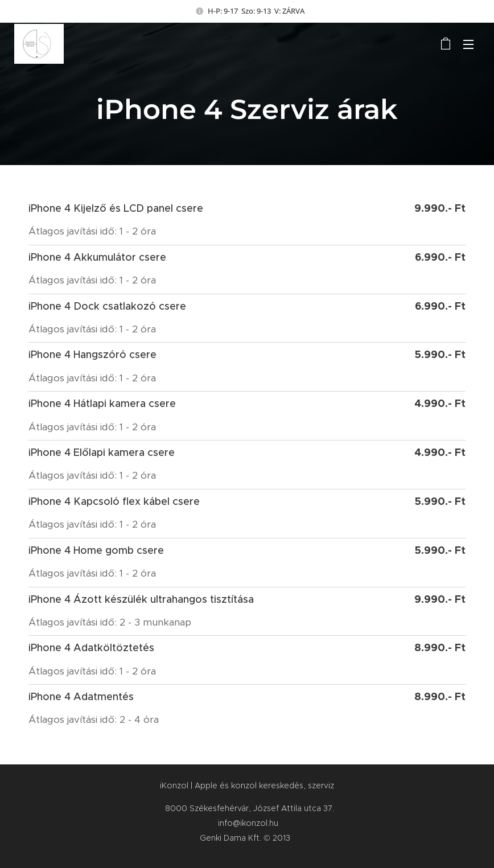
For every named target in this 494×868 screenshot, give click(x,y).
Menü (468, 44)
